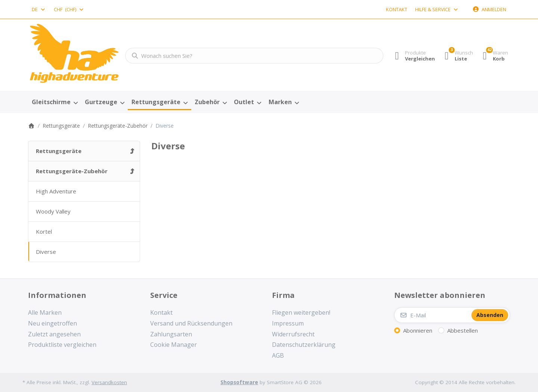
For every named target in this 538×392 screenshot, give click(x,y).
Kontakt (397, 9)
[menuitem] (55, 102)
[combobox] (39, 9)
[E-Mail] (432, 315)
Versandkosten (109, 382)
